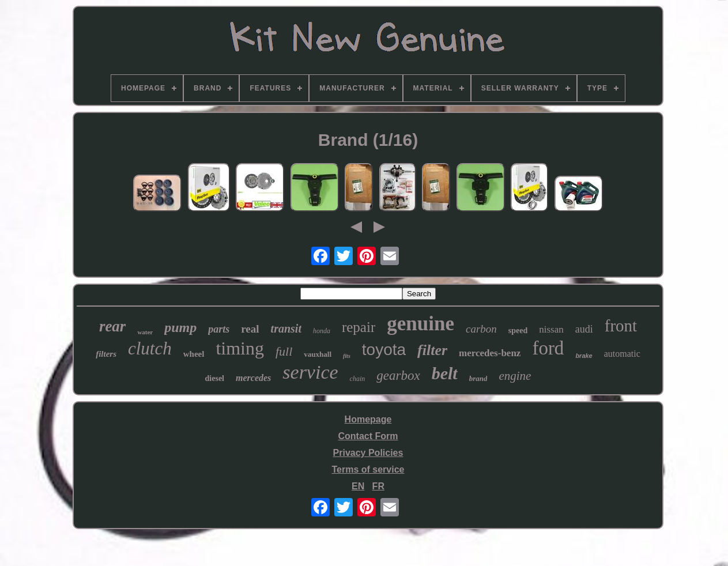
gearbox (398, 376)
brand (478, 378)
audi (584, 329)
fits (347, 356)
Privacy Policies (368, 453)
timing (240, 348)
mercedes (253, 378)
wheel (194, 354)
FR (378, 486)
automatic (622, 354)
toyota (384, 350)
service (310, 372)
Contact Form (368, 436)
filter (432, 350)
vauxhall (318, 354)
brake (584, 356)
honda (322, 331)
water (145, 332)
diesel (215, 378)
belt (445, 373)
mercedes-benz (490, 353)
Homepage (368, 419)
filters (106, 354)
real (250, 329)
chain (358, 379)
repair (359, 327)
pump (180, 327)
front (621, 326)
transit (286, 329)
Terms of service (368, 469)
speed (518, 331)
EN (358, 486)
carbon (481, 329)
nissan (551, 329)
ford (548, 348)
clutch (150, 348)
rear (113, 326)
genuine (420, 324)
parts (219, 329)
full (284, 351)
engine (515, 376)
